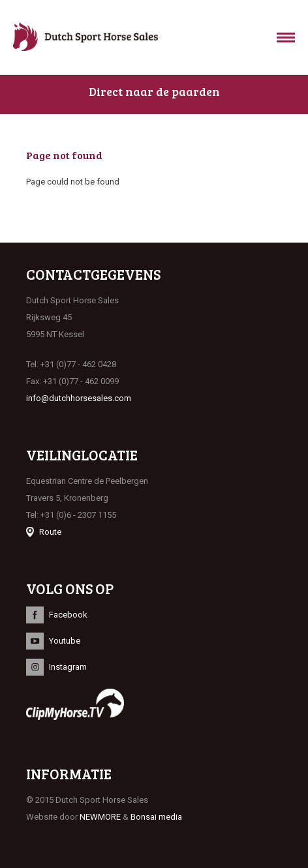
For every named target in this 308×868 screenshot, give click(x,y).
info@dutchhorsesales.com (79, 398)
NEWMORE (100, 817)
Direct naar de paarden (154, 91)
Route (50, 532)
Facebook (68, 615)
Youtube (65, 641)
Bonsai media (156, 817)
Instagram (68, 667)
